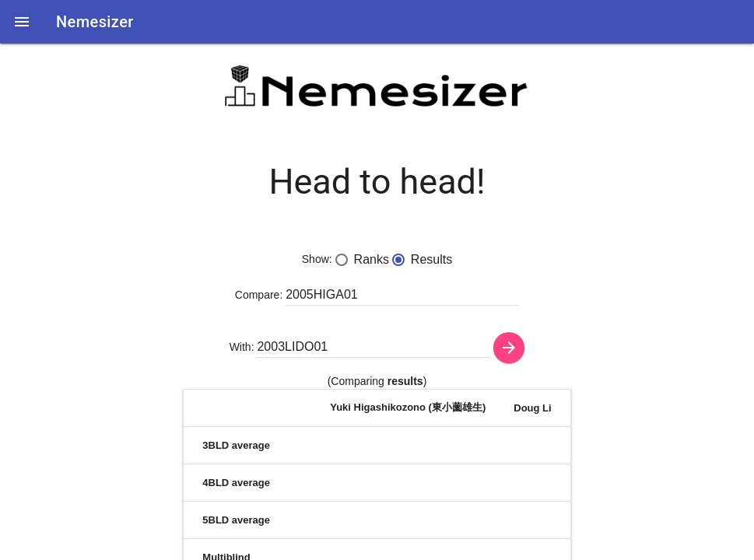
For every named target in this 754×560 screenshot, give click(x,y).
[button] (22, 22)
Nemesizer (95, 22)
